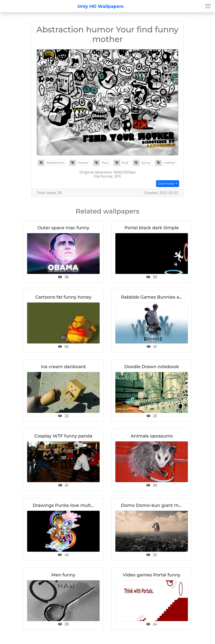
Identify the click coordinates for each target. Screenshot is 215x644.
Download (166, 184)
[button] (52, 163)
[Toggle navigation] (208, 6)
